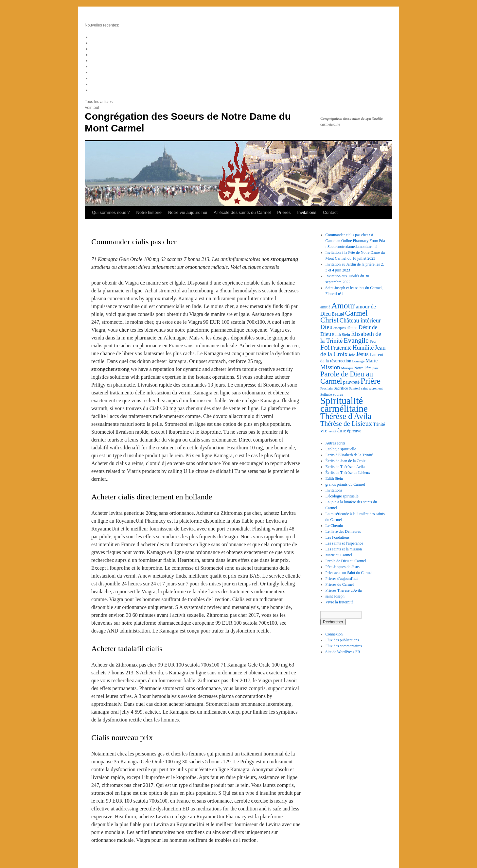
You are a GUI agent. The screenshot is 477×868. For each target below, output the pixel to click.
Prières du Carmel (340, 584)
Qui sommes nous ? (111, 212)
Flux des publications (342, 640)
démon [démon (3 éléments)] (352, 328)
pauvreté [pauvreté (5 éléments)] (351, 382)
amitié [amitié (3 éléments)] (325, 307)
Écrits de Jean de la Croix (346, 461)
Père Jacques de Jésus (343, 567)
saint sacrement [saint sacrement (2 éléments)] (372, 388)
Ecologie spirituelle (341, 449)
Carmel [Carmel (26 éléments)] (356, 313)
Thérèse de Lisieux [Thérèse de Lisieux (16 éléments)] (346, 424)
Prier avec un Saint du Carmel (349, 573)
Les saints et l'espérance (344, 543)
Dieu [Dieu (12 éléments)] (326, 327)
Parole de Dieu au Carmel (346, 561)
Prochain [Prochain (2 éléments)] (327, 388)
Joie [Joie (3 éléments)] (352, 355)
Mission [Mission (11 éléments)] (330, 367)
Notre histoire (149, 212)
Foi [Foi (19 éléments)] (325, 347)
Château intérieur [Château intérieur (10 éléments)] (360, 321)
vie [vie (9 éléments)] (324, 430)
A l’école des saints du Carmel (242, 212)
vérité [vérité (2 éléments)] (332, 431)
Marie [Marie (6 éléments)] (371, 361)
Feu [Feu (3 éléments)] (373, 341)
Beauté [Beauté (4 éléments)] (338, 314)
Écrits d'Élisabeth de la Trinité (349, 455)
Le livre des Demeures (343, 531)
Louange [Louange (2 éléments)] (358, 361)
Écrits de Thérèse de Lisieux (348, 473)
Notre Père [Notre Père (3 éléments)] (363, 368)
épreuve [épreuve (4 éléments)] (354, 431)
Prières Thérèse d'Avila (344, 590)
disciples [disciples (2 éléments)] (339, 328)
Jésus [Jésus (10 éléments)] (362, 354)
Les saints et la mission (344, 549)
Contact (330, 212)
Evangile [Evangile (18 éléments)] (356, 340)
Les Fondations (338, 537)
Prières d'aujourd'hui (342, 579)
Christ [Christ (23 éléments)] (329, 320)
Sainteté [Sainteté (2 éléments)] (354, 388)
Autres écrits (336, 443)
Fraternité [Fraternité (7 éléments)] (341, 348)
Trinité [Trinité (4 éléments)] (379, 424)
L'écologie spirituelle (342, 496)
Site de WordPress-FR (343, 652)
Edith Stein (334, 478)
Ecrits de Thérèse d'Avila (345, 467)
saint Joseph (335, 596)
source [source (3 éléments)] (338, 394)
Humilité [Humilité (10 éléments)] (363, 348)
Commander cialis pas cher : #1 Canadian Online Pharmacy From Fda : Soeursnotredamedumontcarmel (355, 241)
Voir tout (92, 108)
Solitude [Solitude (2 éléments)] (326, 395)
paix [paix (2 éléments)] (376, 368)
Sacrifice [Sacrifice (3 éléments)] (341, 388)
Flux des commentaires (344, 646)
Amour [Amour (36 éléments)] (343, 305)
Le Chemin (334, 526)
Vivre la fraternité (339, 602)
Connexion (334, 634)
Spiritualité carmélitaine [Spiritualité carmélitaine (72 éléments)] (344, 405)
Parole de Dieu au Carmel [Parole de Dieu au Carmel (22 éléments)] (347, 378)
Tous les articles (99, 102)
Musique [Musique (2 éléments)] (347, 368)
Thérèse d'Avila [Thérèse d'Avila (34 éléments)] (346, 416)
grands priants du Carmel (345, 484)
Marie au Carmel (339, 555)
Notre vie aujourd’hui (188, 212)
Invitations (307, 212)
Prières (284, 212)
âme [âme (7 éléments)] (342, 431)
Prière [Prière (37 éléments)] (371, 381)
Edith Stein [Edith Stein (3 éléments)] (341, 335)
